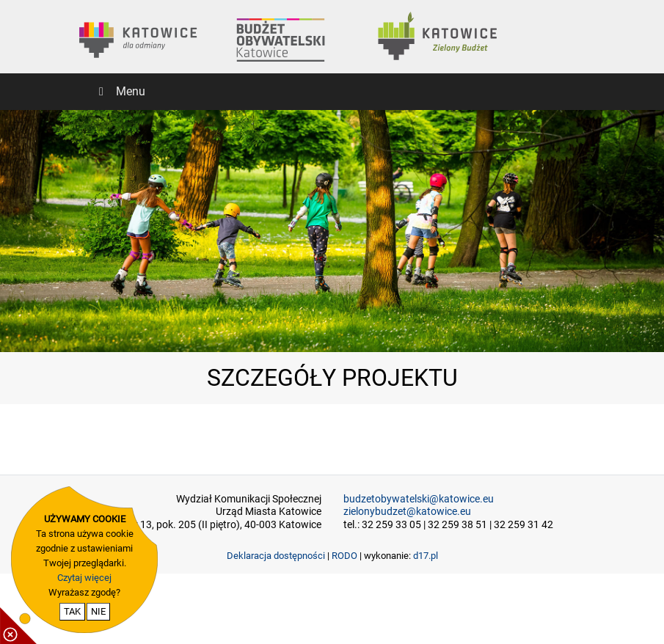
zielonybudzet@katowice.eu (407, 512)
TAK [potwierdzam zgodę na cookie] (72, 611)
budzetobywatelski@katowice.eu (419, 499)
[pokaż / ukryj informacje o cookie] (18, 626)
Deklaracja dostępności (276, 556)
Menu (120, 91)
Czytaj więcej (84, 578)
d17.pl (426, 556)
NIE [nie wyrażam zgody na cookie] (98, 611)
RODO (344, 556)
